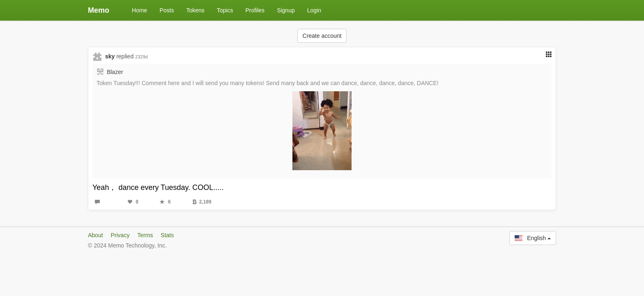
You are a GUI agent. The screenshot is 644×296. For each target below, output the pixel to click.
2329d (141, 57)
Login (314, 10)
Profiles (255, 10)
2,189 (202, 202)
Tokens (195, 10)
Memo (99, 10)
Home (139, 10)
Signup (286, 10)
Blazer (115, 72)
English (533, 238)
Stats (167, 235)
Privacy (120, 235)
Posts (167, 10)
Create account (322, 36)
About (95, 235)
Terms (145, 235)
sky (110, 56)
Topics (225, 10)
